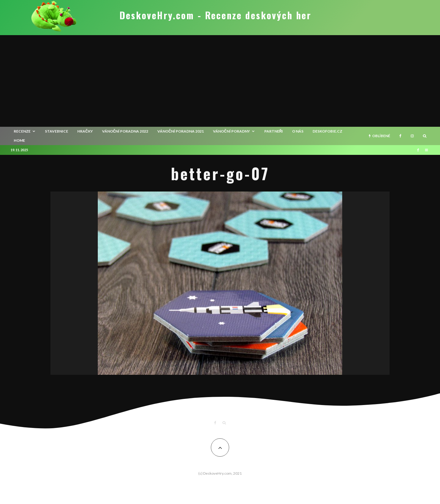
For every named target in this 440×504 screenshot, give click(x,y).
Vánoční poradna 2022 (125, 131)
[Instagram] (412, 136)
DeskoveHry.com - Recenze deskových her (215, 15)
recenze (22, 131)
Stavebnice (57, 131)
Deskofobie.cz (327, 131)
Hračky (85, 131)
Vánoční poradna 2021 (181, 131)
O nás (298, 131)
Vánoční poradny (231, 131)
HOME (19, 140)
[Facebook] (400, 136)
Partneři (274, 131)
